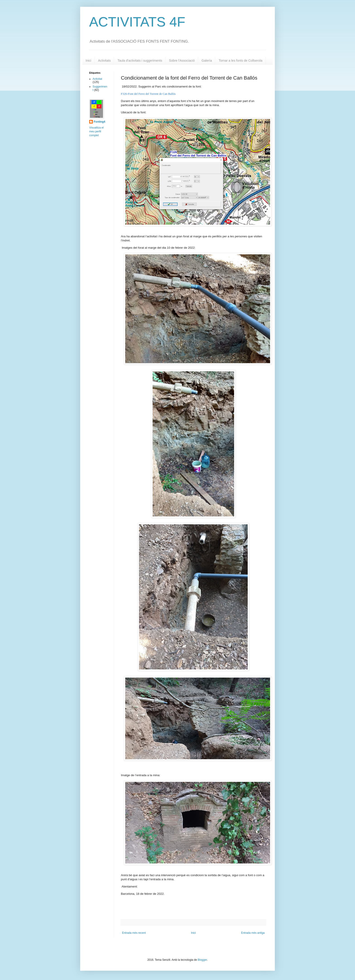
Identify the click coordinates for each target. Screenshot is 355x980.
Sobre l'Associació (182, 61)
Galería (207, 61)
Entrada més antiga (253, 933)
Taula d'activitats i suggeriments (140, 61)
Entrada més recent (134, 933)
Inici (88, 61)
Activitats (104, 61)
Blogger (202, 960)
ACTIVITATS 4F (137, 22)
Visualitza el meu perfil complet (96, 131)
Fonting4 (100, 122)
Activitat (97, 79)
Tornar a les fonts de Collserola (241, 61)
